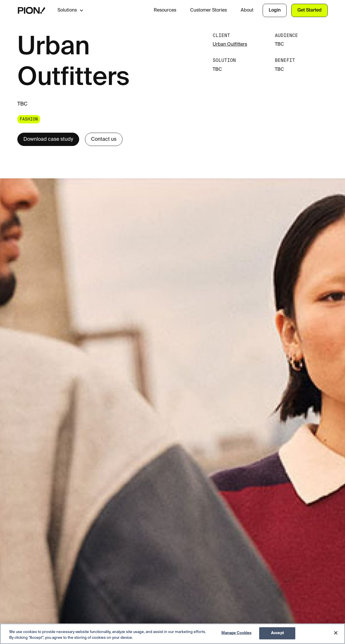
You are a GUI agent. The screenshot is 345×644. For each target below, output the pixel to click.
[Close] (336, 633)
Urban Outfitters (230, 45)
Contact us (104, 139)
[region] (172, 634)
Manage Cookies (237, 633)
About (247, 10)
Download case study (48, 139)
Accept (277, 633)
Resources (165, 10)
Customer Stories (208, 10)
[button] (75, 10)
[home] (32, 10)
